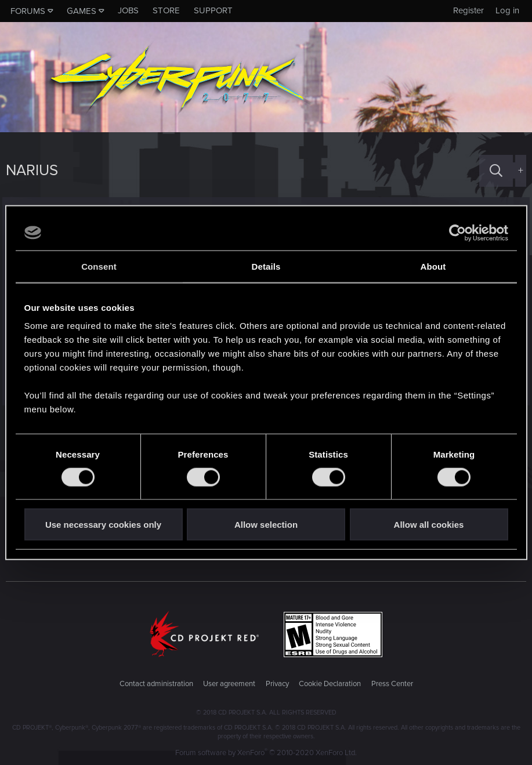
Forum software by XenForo (266, 753)
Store (166, 10)
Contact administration (156, 684)
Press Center (392, 684)
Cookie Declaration (330, 684)
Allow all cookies (429, 525)
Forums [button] (28, 11)
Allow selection (266, 525)
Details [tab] (266, 266)
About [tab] (433, 266)
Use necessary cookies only (103, 525)
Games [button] (82, 11)
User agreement (229, 684)
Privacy (277, 684)
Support (213, 10)
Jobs (128, 10)
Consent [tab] (99, 266)
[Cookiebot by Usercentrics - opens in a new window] (457, 233)
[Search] (496, 171)
